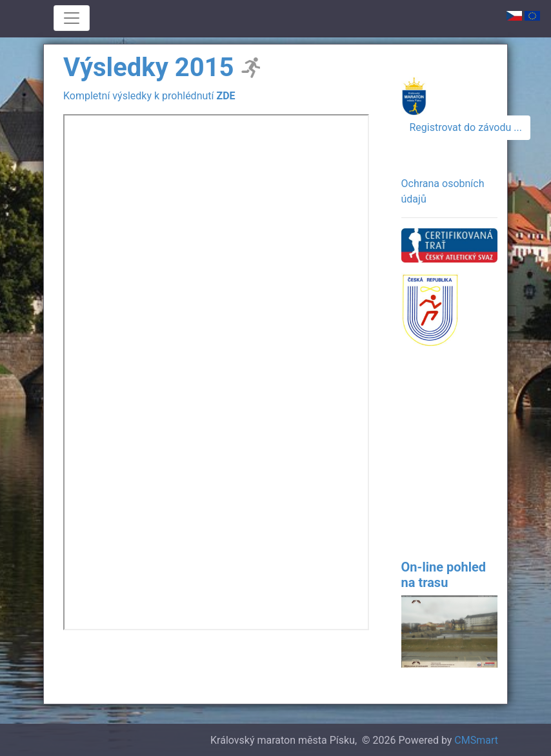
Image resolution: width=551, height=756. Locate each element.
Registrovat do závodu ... (466, 127)
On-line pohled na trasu (444, 575)
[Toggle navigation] (72, 18)
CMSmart (476, 740)
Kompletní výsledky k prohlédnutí (149, 96)
